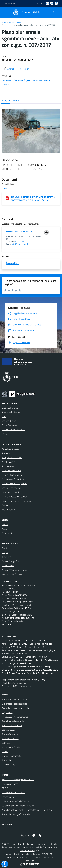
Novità (12, 22)
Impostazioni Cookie (11, 747)
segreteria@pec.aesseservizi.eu (20, 686)
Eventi (5, 548)
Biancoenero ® (23, 857)
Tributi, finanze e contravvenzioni (16, 501)
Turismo (5, 505)
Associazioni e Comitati (12, 574)
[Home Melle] (25, 12)
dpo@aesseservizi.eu (17, 683)
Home (4, 22)
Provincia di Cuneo (10, 784)
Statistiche (7, 760)
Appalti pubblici (8, 462)
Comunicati (7, 533)
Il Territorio (6, 557)
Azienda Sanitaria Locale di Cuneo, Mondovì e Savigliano (27, 810)
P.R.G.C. (5, 788)
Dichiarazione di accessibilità (14, 704)
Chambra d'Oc (8, 797)
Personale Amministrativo (13, 430)
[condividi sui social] (8, 69)
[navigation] (5, 12)
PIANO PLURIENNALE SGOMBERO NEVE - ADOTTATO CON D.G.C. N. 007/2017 (33, 199)
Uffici (4, 416)
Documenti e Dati (9, 421)
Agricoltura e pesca (10, 449)
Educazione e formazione (13, 479)
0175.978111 (12, 592)
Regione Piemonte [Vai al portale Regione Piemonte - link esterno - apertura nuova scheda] (10, 3)
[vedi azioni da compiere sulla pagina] (23, 69)
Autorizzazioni (8, 466)
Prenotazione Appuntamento (15, 717)
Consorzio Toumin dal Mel (13, 793)
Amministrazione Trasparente (15, 699)
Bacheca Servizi (9, 730)
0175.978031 (21, 242)
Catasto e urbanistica (11, 471)
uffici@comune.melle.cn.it (22, 244)
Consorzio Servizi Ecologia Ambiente (18, 806)
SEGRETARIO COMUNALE (19, 231)
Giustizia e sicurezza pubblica (15, 484)
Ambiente (6, 453)
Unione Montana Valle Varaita (15, 801)
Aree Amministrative (11, 412)
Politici (5, 434)
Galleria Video (8, 566)
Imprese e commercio (11, 488)
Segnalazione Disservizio (13, 721)
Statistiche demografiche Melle (16, 814)
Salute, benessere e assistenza (16, 497)
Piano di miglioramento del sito (16, 708)
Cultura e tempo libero (12, 475)
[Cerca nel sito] (55, 12)
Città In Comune (27, 850)
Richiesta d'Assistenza (12, 725)
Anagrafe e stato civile (12, 457)
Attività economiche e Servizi (15, 570)
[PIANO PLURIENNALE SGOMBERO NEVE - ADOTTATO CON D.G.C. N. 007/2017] (7, 198)
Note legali (7, 743)
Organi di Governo (10, 408)
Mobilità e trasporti (10, 492)
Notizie (5, 525)
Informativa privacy (10, 738)
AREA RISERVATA (29, 864)
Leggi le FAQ (7, 712)
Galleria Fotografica (10, 561)
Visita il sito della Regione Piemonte (18, 779)
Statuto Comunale (10, 734)
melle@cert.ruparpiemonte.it (20, 602)
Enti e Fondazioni (9, 425)
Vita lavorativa (8, 510)
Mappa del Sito (8, 765)
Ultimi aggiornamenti (11, 756)
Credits (5, 752)
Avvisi (20, 22)
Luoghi (5, 553)
